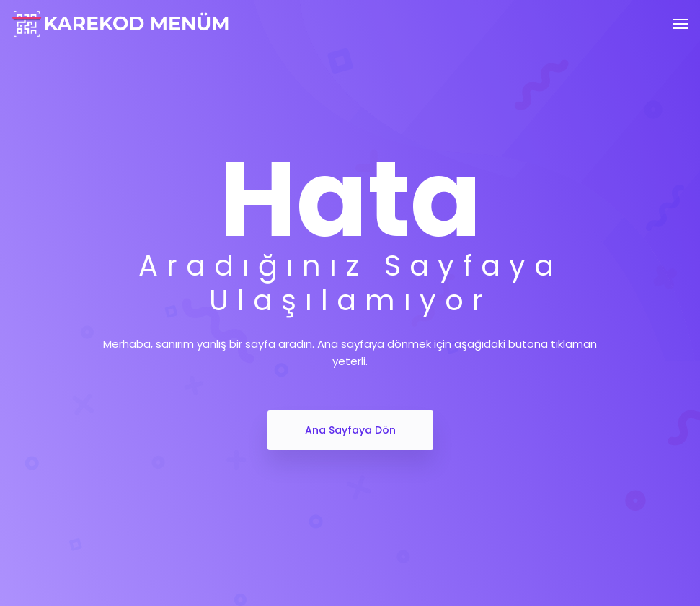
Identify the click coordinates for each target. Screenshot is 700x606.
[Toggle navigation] (681, 24)
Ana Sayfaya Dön (350, 430)
